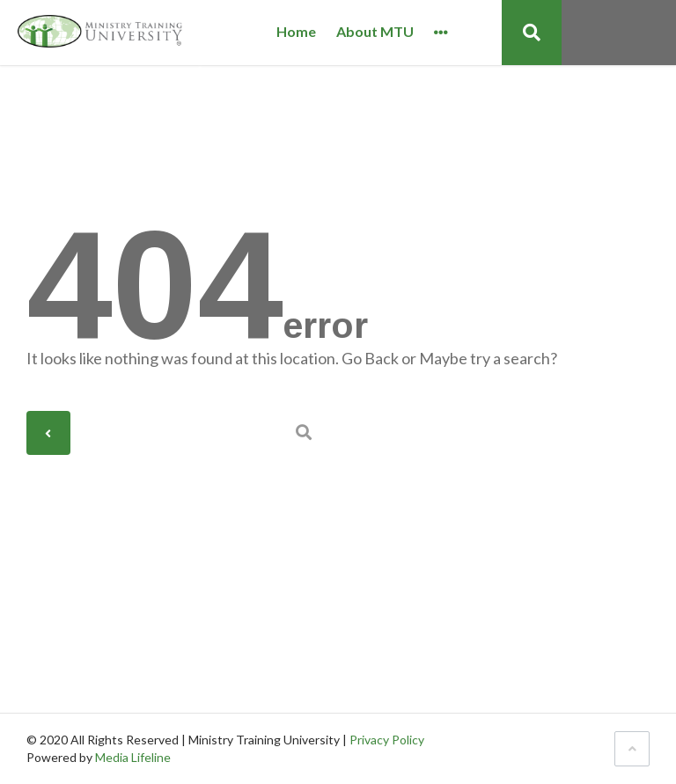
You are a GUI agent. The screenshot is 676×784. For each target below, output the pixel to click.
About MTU (375, 32)
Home (296, 32)
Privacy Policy (387, 740)
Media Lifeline (133, 757)
